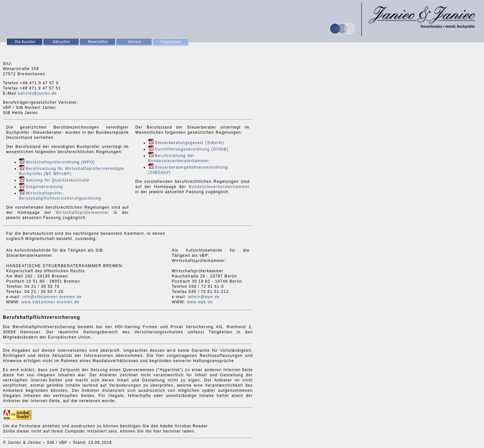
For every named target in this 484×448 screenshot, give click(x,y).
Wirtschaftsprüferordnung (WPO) (61, 162)
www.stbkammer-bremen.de (50, 302)
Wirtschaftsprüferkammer (82, 213)
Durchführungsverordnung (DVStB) (192, 149)
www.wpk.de (200, 302)
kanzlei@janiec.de (37, 93)
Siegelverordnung (44, 187)
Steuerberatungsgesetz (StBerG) (190, 143)
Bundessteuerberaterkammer (219, 187)
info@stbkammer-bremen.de (52, 297)
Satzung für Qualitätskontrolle (58, 180)
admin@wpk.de (204, 297)
